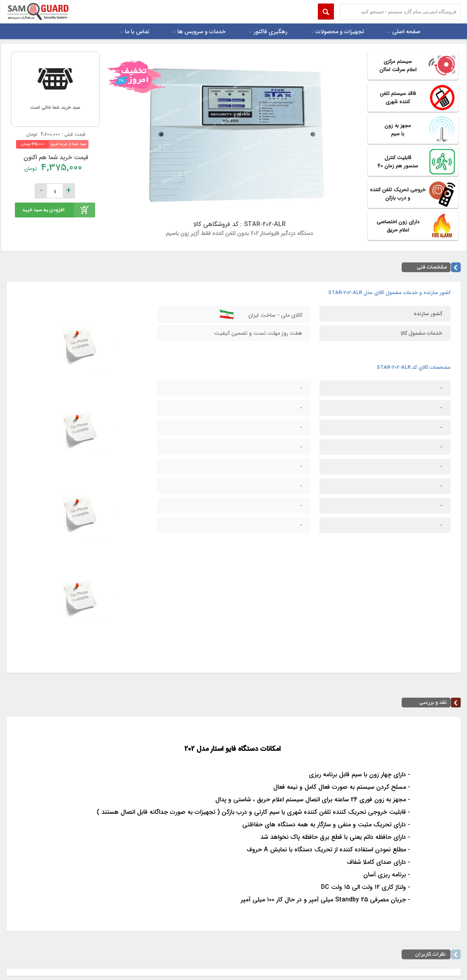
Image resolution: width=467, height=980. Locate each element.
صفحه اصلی (406, 32)
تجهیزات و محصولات (340, 32)
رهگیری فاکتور (270, 32)
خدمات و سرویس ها (201, 32)
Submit (326, 12)
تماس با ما (137, 32)
